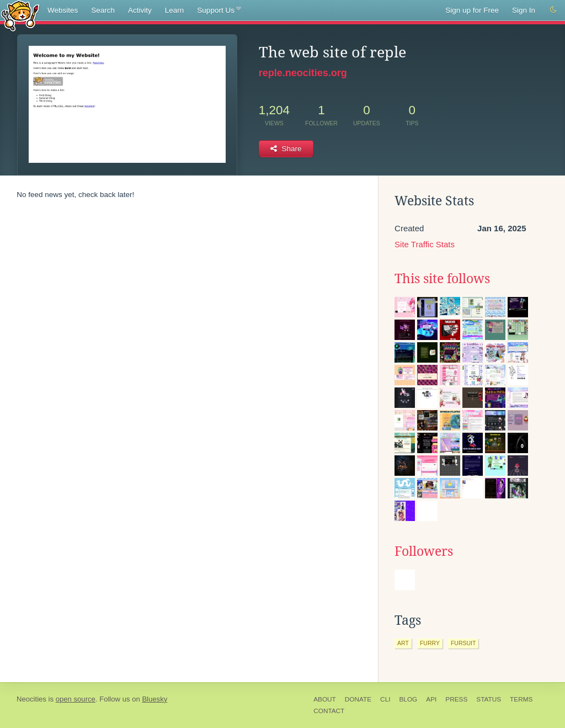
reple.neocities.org (303, 73)
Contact (329, 711)
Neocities (31, 699)
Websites (63, 10)
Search (103, 10)
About (325, 699)
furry (430, 643)
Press (456, 699)
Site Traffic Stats (425, 244)
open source (76, 699)
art (403, 643)
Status (489, 699)
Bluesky (154, 699)
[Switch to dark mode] (553, 10)
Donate (358, 699)
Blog (408, 699)
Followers (424, 551)
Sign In (524, 10)
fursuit (463, 643)
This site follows (442, 279)
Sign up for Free (472, 10)
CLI (385, 699)
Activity (140, 10)
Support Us (219, 10)
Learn (175, 10)
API (431, 699)
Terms (521, 699)
